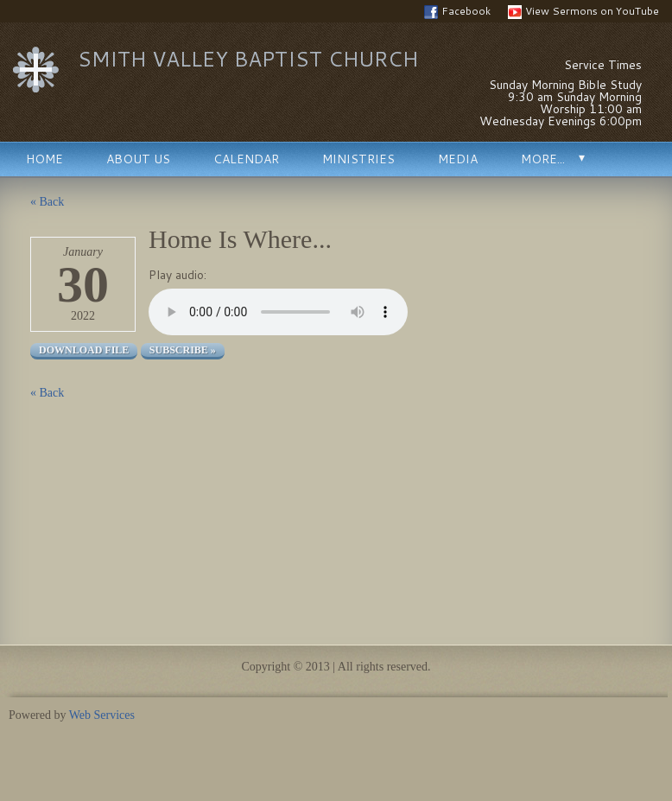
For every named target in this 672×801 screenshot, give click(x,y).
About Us (138, 159)
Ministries (358, 159)
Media (458, 159)
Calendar (246, 159)
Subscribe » (183, 350)
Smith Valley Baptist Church (248, 59)
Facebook (457, 11)
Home (44, 159)
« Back (47, 202)
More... (543, 159)
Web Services (102, 715)
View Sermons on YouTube (583, 11)
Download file (84, 350)
